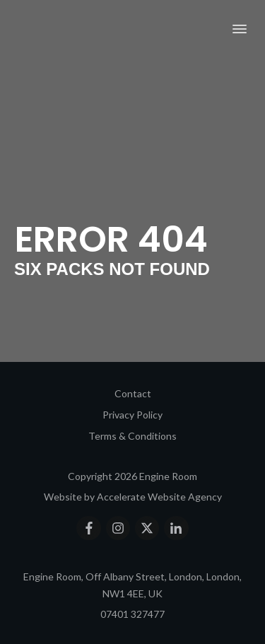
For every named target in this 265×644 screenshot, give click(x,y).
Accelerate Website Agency (159, 497)
